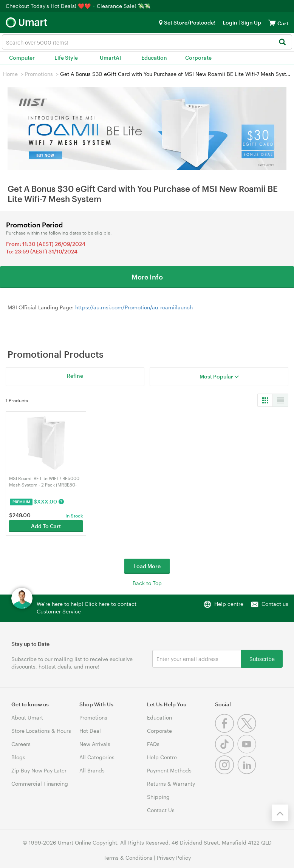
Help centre (229, 604)
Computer (22, 58)
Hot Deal (90, 731)
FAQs (153, 744)
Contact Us (161, 810)
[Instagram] (226, 772)
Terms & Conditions (128, 858)
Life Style (66, 58)
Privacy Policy (174, 858)
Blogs (18, 757)
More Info (147, 277)
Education (154, 58)
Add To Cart (46, 526)
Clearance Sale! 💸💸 (124, 6)
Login (230, 22)
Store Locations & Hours (41, 731)
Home (10, 74)
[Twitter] (248, 731)
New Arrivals (95, 744)
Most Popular (219, 376)
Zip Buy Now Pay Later (39, 770)
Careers (21, 744)
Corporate (198, 58)
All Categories (97, 757)
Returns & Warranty (171, 784)
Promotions (39, 74)
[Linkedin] (248, 772)
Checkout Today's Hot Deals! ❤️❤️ (49, 6)
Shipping (158, 797)
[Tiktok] (226, 751)
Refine (75, 376)
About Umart (27, 717)
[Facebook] (226, 731)
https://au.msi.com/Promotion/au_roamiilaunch (134, 307)
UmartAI (110, 58)
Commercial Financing (40, 784)
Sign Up (251, 22)
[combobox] (147, 42)
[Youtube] (248, 751)
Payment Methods (169, 770)
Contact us (275, 604)
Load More (147, 566)
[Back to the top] (280, 813)
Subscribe (262, 659)
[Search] (282, 42)
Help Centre (162, 757)
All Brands (92, 770)
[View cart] (272, 22)
